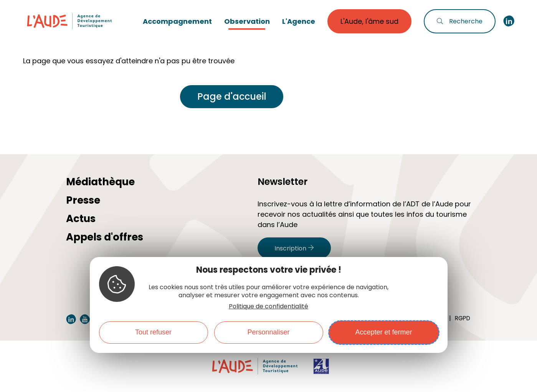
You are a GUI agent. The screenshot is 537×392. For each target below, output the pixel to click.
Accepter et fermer (383, 332)
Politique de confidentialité (268, 306)
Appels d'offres (105, 237)
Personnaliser (268, 332)
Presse (83, 200)
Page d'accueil (232, 96)
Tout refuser (153, 332)
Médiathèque (100, 182)
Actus (81, 219)
